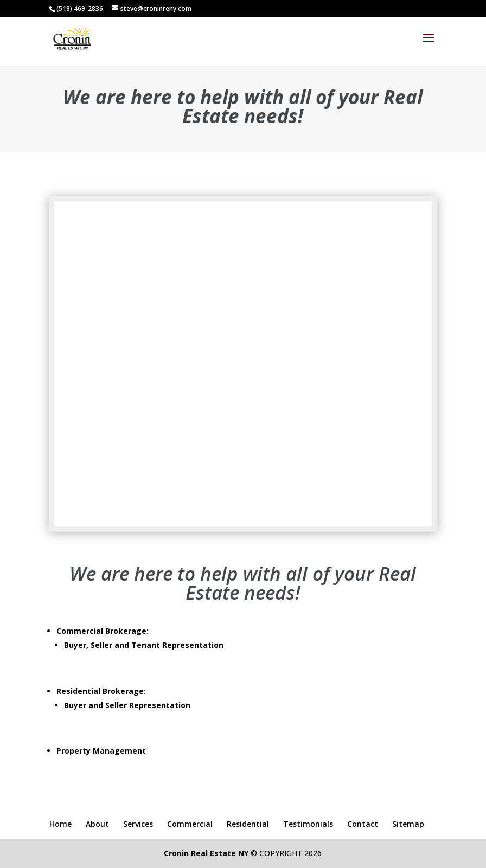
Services (138, 824)
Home (60, 824)
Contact (363, 824)
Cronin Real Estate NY (206, 853)
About (97, 824)
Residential (248, 824)
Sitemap (408, 824)
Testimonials (308, 824)
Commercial (190, 824)
